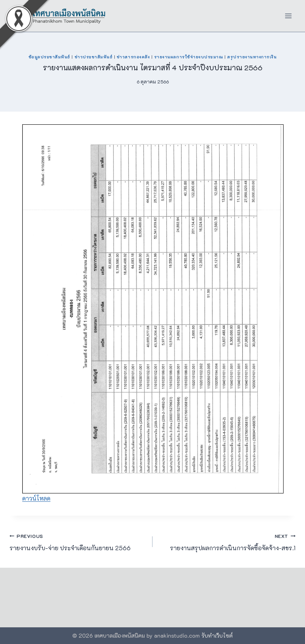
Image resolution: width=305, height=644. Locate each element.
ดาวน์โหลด (36, 498)
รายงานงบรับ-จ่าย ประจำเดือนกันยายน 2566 (78, 542)
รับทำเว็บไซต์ (217, 635)
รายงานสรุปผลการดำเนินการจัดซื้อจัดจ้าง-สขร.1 (227, 542)
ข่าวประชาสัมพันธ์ (94, 57)
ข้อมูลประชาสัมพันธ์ (49, 57)
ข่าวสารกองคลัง (133, 57)
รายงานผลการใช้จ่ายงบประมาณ (189, 57)
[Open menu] (288, 16)
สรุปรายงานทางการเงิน (252, 57)
